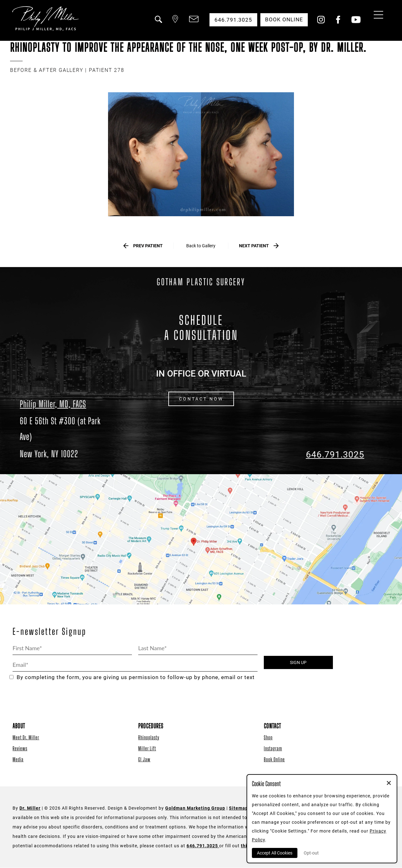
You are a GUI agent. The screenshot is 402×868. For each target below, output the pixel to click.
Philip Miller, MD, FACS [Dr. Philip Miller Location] (53, 404)
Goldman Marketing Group (195, 808)
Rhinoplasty (149, 738)
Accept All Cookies (275, 853)
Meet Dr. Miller (26, 738)
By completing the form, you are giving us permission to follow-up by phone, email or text (132, 678)
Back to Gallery (201, 246)
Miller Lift (147, 749)
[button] (157, 23)
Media (18, 760)
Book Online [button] (284, 20)
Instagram (273, 749)
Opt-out (311, 853)
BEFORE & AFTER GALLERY (47, 70)
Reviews (20, 749)
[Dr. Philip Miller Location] (67, 437)
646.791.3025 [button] (233, 20)
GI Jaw (144, 760)
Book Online (274, 760)
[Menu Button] (377, 16)
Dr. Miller (30, 808)
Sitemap (239, 808)
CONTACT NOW (201, 399)
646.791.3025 (335, 455)
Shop (268, 738)
